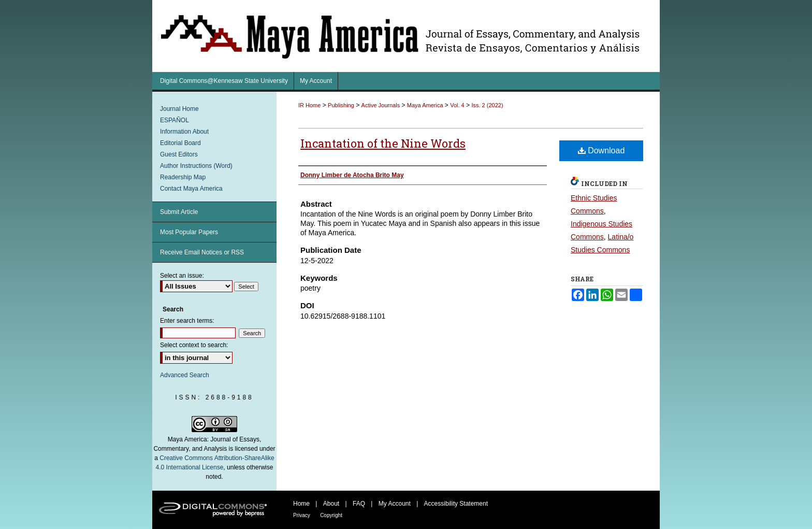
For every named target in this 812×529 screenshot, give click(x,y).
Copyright (331, 515)
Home (301, 504)
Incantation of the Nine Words (383, 143)
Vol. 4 (457, 105)
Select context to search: (194, 345)
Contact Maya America (191, 189)
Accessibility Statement (456, 504)
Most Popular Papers (189, 232)
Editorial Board (180, 143)
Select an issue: (182, 276)
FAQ (359, 504)
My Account (395, 504)
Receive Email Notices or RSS (202, 252)
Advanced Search (185, 375)
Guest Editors (179, 154)
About (331, 504)
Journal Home (179, 109)
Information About (184, 132)
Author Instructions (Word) (196, 166)
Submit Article (179, 212)
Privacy (302, 515)
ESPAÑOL (175, 120)
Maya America (425, 105)
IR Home (309, 105)
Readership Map (183, 177)
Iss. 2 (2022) (487, 105)
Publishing (341, 105)
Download (601, 151)
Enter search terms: (187, 321)
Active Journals (381, 105)
